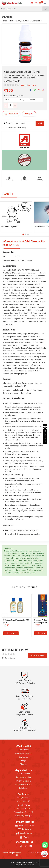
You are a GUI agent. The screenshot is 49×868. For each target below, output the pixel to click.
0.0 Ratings (22, 85)
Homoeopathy (15, 21)
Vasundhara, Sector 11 (24, 809)
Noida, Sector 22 (24, 805)
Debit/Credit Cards (24, 825)
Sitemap (24, 764)
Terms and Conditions (17, 854)
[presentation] (5, 616)
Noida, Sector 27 (24, 801)
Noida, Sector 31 (24, 798)
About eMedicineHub (24, 753)
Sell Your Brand (24, 774)
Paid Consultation (24, 781)
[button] (23, 234)
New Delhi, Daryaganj (24, 816)
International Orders (24, 785)
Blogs (24, 761)
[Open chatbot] (44, 854)
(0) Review (32, 85)
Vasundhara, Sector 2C (24, 812)
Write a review (37, 655)
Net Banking (25, 829)
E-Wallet (24, 837)
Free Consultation (24, 777)
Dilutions (27, 21)
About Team (24, 750)
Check (40, 123)
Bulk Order (24, 788)
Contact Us (24, 757)
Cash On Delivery (25, 833)
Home (4, 21)
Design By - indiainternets (24, 865)
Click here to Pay (45, 434)
